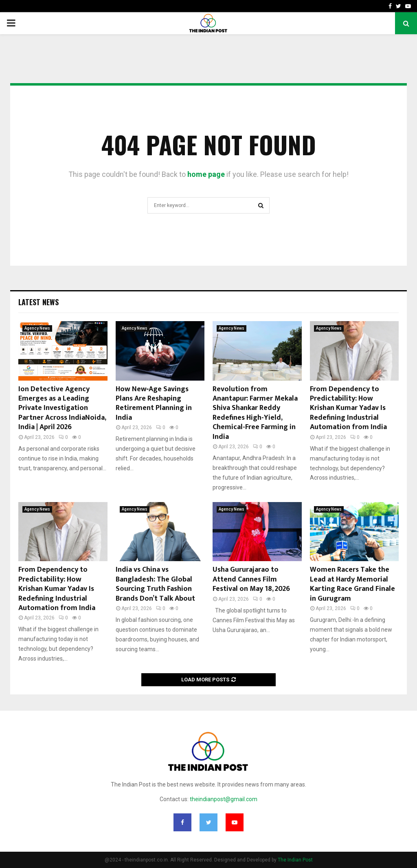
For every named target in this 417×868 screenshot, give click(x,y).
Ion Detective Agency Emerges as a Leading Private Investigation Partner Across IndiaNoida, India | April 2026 (62, 408)
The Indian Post (295, 860)
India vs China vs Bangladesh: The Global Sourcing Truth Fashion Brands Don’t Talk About (155, 584)
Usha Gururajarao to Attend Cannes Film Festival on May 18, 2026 (251, 579)
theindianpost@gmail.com (224, 799)
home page (206, 174)
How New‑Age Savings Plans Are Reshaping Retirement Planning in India (154, 403)
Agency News (37, 328)
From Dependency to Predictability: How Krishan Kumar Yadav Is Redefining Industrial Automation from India (348, 408)
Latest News (38, 302)
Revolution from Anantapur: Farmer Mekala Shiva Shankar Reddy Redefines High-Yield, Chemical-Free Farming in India (255, 413)
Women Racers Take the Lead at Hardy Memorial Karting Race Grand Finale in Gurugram (352, 584)
